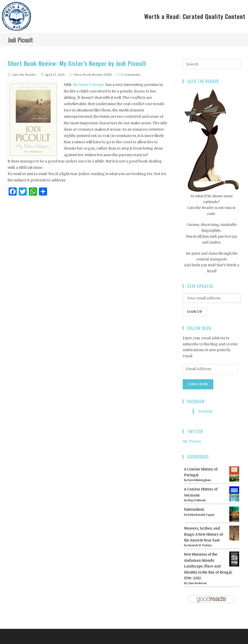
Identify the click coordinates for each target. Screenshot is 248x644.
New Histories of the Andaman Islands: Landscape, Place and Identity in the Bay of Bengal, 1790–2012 (208, 566)
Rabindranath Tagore (201, 515)
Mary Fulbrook (197, 500)
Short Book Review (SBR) (93, 75)
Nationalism (194, 509)
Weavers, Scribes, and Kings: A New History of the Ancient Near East (203, 534)
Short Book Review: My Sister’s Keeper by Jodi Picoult (77, 63)
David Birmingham (199, 480)
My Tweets (192, 442)
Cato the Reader (24, 75)
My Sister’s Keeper (89, 85)
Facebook (196, 401)
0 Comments (130, 75)
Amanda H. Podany (200, 545)
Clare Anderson (197, 583)
